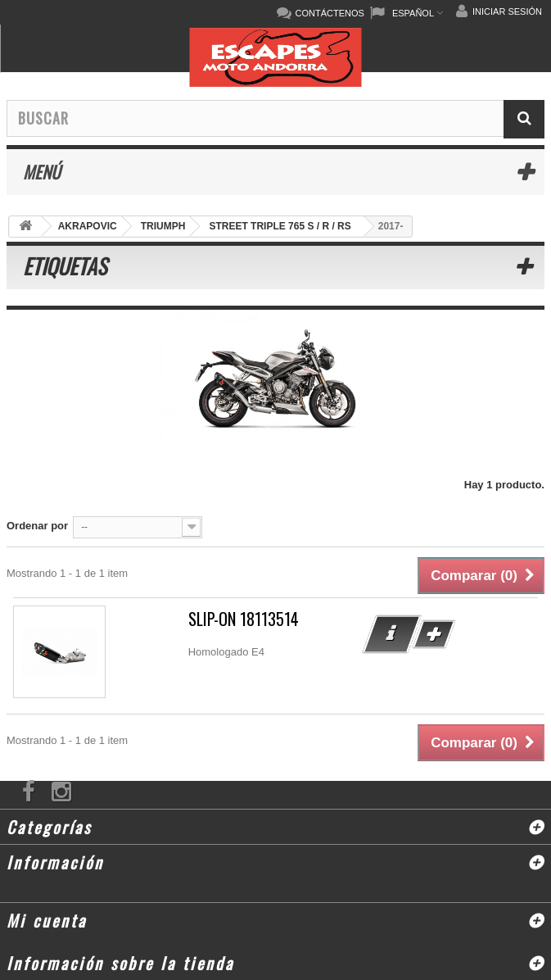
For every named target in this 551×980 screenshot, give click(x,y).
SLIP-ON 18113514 (244, 619)
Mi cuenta (47, 920)
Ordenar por (37, 526)
